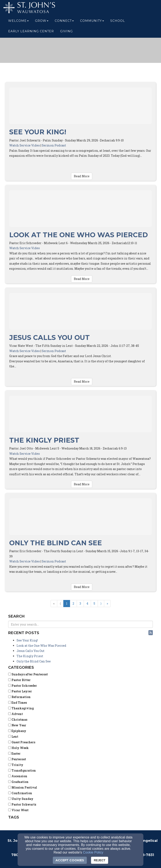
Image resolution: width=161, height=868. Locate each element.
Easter (14, 753)
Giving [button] (66, 32)
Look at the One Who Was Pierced (79, 235)
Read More (82, 176)
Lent (13, 737)
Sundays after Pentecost (28, 674)
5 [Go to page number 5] (94, 603)
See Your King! (38, 132)
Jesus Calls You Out (49, 337)
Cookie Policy (93, 852)
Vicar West (18, 810)
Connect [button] (64, 21)
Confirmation (20, 793)
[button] (151, 633)
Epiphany (17, 731)
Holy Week (18, 748)
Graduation (18, 782)
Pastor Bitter (19, 680)
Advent (16, 714)
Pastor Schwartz (22, 804)
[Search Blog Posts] (80, 624)
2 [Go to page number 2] (73, 603)
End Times (18, 703)
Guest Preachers (22, 742)
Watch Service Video (25, 145)
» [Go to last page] (107, 603)
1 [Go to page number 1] (67, 603)
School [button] (118, 21)
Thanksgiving (21, 708)
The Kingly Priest (44, 440)
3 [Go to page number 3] (80, 603)
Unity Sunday (21, 799)
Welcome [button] (18, 21)
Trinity (16, 765)
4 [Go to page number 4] (87, 603)
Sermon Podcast (54, 145)
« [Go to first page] (54, 603)
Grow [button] (42, 21)
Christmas (18, 720)
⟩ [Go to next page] (101, 603)
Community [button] (92, 21)
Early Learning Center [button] (31, 32)
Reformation (19, 697)
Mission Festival (23, 787)
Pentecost (17, 759)
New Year (17, 725)
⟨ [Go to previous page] (60, 603)
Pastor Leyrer (20, 691)
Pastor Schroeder (23, 686)
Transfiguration (22, 770)
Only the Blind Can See (56, 543)
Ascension (18, 776)
